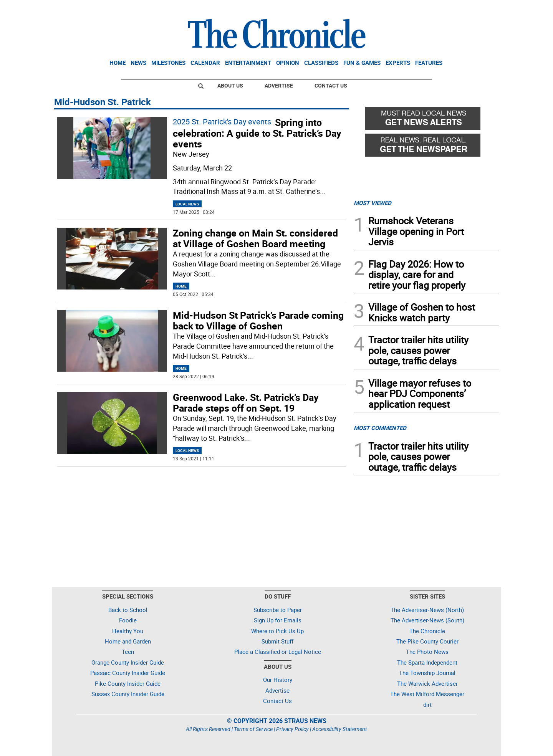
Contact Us (331, 85)
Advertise (279, 85)
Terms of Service (253, 729)
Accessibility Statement (340, 729)
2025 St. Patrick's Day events (222, 122)
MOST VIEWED (373, 203)
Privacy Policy (292, 729)
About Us (230, 85)
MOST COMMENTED (380, 428)
